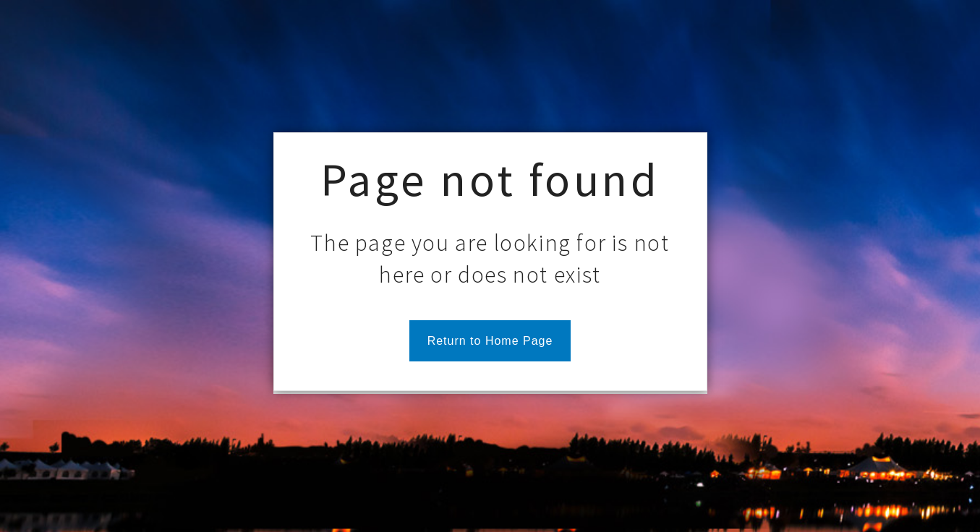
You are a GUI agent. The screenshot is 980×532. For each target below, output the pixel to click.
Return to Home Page (490, 341)
